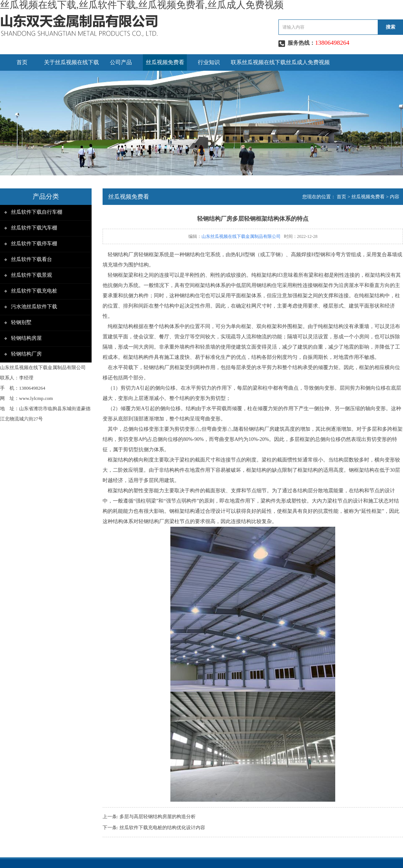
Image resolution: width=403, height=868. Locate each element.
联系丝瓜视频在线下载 (258, 62)
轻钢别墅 (21, 322)
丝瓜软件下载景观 (32, 275)
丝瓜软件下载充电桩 (34, 291)
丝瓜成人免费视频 (308, 62)
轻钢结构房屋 (26, 338)
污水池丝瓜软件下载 (34, 307)
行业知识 (209, 62)
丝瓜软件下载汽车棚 (34, 228)
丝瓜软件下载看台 (32, 259)
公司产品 (121, 62)
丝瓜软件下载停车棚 (34, 244)
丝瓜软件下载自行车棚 (37, 212)
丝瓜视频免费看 (165, 62)
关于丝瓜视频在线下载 (71, 62)
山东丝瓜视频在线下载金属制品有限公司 (241, 236)
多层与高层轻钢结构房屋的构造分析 (158, 816)
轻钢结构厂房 (26, 354)
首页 (22, 62)
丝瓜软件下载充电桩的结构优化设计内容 (162, 827)
